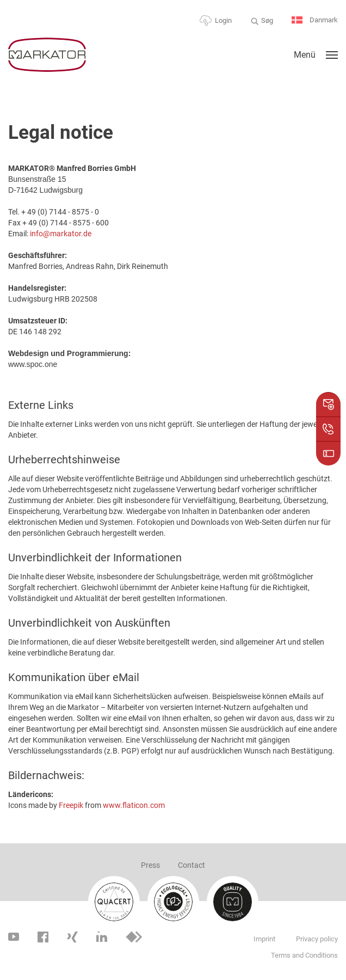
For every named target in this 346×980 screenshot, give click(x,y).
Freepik (71, 805)
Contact (191, 865)
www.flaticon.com (134, 805)
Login (223, 20)
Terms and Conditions (304, 955)
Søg (267, 20)
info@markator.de (61, 234)
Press (150, 865)
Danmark (315, 20)
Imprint (264, 939)
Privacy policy (317, 939)
